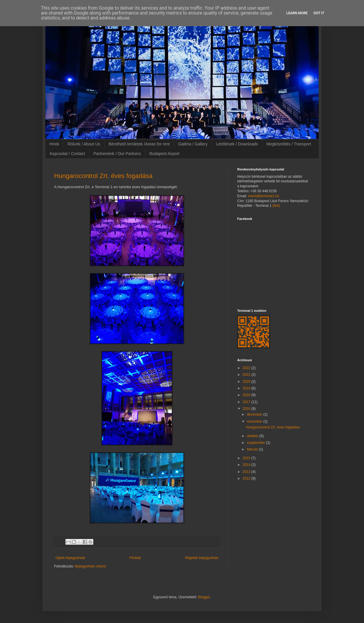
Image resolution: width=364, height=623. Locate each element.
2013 (247, 472)
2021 (247, 375)
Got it (319, 13)
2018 (247, 395)
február (253, 449)
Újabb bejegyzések (70, 558)
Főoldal (135, 558)
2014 (247, 465)
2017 (247, 402)
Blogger (204, 597)
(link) (276, 206)
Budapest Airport (165, 154)
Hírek (54, 144)
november (255, 421)
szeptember (256, 443)
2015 (247, 458)
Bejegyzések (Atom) (90, 566)
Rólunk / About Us (84, 144)
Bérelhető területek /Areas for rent (139, 144)
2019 (247, 388)
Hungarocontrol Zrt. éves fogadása (103, 176)
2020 (247, 382)
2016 (247, 409)
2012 (247, 478)
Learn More (297, 13)
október (253, 436)
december (255, 414)
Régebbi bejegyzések (202, 558)
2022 (247, 368)
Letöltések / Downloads (237, 144)
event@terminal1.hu (264, 196)
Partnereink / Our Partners (117, 154)
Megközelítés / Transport (289, 144)
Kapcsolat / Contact (67, 154)
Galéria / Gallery (193, 144)
